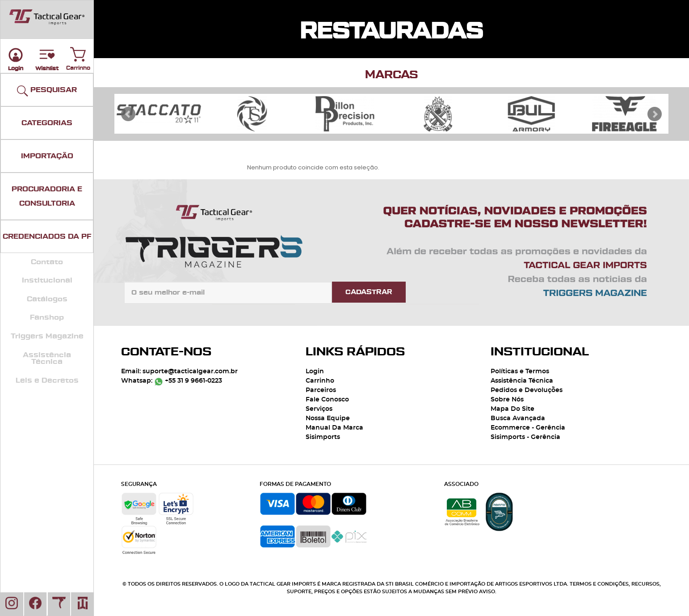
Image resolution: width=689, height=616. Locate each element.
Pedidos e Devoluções (527, 390)
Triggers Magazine (47, 336)
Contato (47, 262)
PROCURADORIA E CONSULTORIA (47, 196)
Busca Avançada (518, 418)
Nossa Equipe (328, 418)
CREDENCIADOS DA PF (47, 236)
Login (315, 371)
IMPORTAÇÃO (47, 156)
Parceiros (321, 390)
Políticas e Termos (520, 371)
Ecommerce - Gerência (528, 428)
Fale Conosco (327, 400)
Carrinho (78, 52)
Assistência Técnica (47, 359)
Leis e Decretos (47, 380)
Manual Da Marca (334, 428)
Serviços (319, 409)
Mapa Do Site (513, 409)
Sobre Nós (507, 400)
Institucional (47, 280)
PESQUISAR (47, 91)
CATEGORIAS (47, 123)
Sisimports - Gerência (525, 437)
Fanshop (47, 317)
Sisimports (323, 437)
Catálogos (47, 299)
